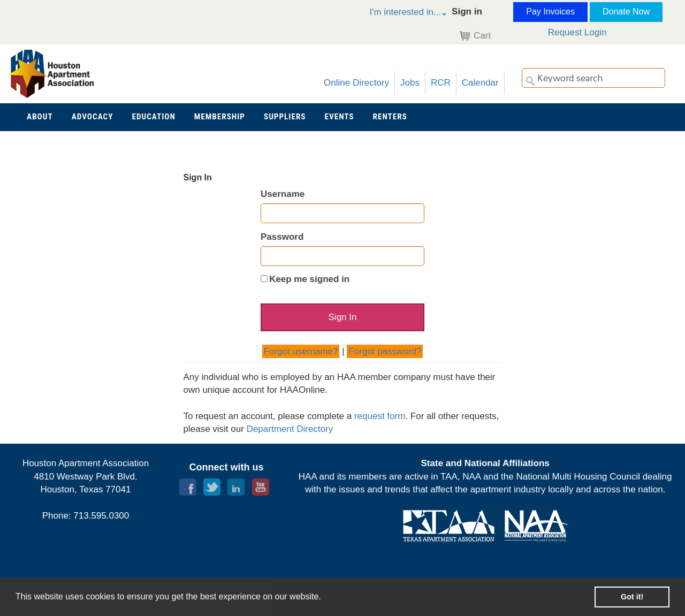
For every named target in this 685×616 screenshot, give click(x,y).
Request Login (577, 32)
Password (282, 237)
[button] (397, 14)
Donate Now (626, 12)
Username (283, 194)
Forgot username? (301, 351)
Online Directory (356, 83)
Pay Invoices (550, 12)
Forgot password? (385, 351)
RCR (441, 83)
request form (380, 416)
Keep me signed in (309, 279)
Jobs (410, 83)
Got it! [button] (632, 597)
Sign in (467, 12)
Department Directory (290, 429)
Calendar (480, 83)
